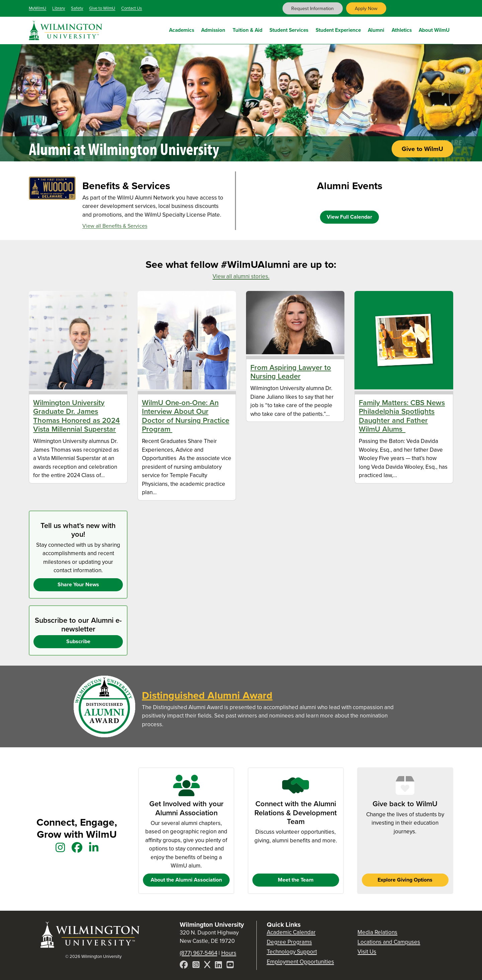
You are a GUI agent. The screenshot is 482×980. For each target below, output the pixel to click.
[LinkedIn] (219, 966)
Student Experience (338, 29)
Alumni (376, 29)
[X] (208, 966)
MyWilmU (37, 8)
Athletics (402, 29)
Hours (229, 953)
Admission (213, 29)
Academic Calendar (291, 932)
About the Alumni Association (186, 880)
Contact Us (132, 8)
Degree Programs (289, 942)
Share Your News (78, 584)
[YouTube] (230, 966)
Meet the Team (296, 880)
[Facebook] (184, 966)
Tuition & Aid (248, 29)
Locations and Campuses (389, 942)
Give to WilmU (102, 8)
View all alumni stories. (241, 276)
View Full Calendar (349, 217)
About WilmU (434, 29)
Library (59, 8)
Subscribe (78, 641)
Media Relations (377, 932)
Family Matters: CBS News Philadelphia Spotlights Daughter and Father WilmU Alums (402, 416)
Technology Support (292, 952)
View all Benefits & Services (115, 226)
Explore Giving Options (405, 880)
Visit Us (367, 952)
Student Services (289, 29)
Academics (182, 29)
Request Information (312, 8)
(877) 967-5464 (198, 953)
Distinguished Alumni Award (207, 695)
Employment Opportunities (300, 962)
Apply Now (366, 8)
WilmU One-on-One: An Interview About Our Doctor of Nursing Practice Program (186, 416)
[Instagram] (197, 966)
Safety (77, 8)
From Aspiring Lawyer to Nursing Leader (291, 372)
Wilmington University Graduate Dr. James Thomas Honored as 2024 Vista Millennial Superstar (76, 416)
